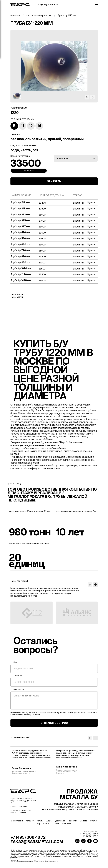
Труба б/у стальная (64, 809)
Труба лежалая (66, 812)
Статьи (94, 823)
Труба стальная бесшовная (83, 814)
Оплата (84, 823)
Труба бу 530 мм (21, 239)
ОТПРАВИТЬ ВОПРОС (54, 724)
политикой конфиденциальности (25, 716)
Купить (91, 203)
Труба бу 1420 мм (21, 282)
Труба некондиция (87, 809)
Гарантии (72, 823)
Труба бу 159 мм (20, 203)
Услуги (40, 823)
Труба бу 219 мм (20, 209)
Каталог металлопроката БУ (43, 15)
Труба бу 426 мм (21, 233)
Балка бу (82, 812)
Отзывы (56, 825)
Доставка (60, 823)
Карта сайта (43, 825)
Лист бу (93, 812)
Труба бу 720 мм (21, 251)
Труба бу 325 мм (21, 221)
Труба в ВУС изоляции (53, 814)
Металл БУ (16, 15)
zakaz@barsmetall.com (42, 843)
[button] (87, 97)
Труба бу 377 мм (21, 227)
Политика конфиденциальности (46, 863)
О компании (17, 823)
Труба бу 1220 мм (21, 276)
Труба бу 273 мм (21, 215)
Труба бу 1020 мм (21, 269)
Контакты (67, 825)
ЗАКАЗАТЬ (54, 181)
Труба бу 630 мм (21, 245)
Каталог (30, 823)
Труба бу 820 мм (21, 257)
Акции (49, 823)
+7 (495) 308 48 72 (48, 5)
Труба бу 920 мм (21, 263)
